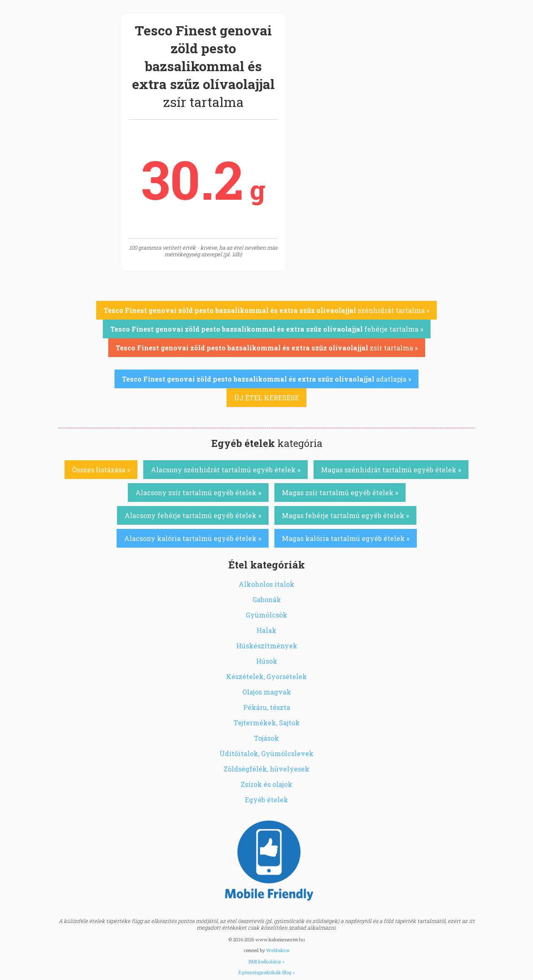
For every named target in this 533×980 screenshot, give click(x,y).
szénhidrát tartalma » (266, 310)
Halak (266, 630)
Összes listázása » (101, 470)
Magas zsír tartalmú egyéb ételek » (340, 492)
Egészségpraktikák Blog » (267, 972)
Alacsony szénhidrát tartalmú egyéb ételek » (225, 470)
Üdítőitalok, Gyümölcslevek (266, 753)
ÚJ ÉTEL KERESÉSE (266, 398)
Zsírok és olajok (266, 784)
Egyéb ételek (266, 800)
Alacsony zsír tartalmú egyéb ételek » (198, 492)
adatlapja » (266, 379)
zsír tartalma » (267, 348)
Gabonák (267, 599)
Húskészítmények (267, 646)
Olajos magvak (267, 692)
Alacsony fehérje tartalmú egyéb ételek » (193, 515)
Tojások (266, 738)
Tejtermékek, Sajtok (267, 723)
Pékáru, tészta (267, 707)
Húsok (267, 661)
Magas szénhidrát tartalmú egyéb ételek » (391, 470)
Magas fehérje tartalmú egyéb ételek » (345, 515)
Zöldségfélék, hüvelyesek (266, 769)
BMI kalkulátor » (266, 961)
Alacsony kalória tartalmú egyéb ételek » (193, 538)
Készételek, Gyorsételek (266, 676)
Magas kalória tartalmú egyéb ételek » (346, 538)
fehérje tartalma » (267, 329)
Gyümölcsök (266, 615)
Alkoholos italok (266, 584)
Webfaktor (278, 950)
